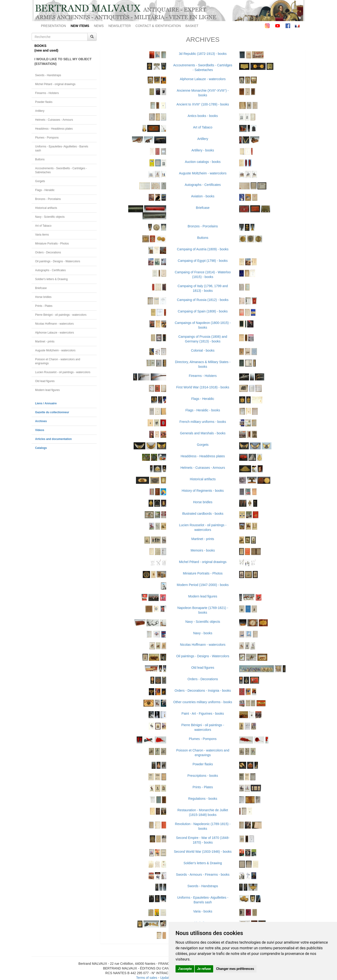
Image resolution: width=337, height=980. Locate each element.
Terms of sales (147, 978)
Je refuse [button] (204, 969)
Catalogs (41, 448)
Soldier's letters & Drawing (51, 279)
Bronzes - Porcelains (48, 199)
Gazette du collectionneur (52, 412)
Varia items (42, 235)
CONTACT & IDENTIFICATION (158, 26)
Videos (40, 430)
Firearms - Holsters (47, 93)
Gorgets (40, 181)
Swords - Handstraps (48, 75)
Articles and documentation (53, 439)
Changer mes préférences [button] (235, 969)
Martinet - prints (45, 342)
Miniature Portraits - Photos (52, 244)
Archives (41, 421)
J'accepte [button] (185, 969)
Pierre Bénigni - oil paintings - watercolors (61, 315)
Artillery (40, 111)
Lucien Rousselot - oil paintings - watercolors (63, 372)
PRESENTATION (53, 26)
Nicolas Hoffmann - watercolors (54, 324)
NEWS (99, 26)
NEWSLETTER (120, 26)
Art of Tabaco (43, 226)
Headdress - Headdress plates (54, 129)
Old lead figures (45, 381)
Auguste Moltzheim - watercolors (55, 350)
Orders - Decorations (48, 252)
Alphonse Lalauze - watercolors (55, 333)
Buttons (40, 159)
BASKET (192, 26)
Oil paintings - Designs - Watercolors (58, 261)
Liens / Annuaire (46, 403)
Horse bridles (43, 297)
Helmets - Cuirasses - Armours (54, 120)
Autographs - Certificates (50, 270)
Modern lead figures (47, 390)
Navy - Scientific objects (50, 217)
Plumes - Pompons (47, 138)
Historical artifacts (46, 208)
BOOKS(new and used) (46, 48)
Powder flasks (44, 102)
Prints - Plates (44, 306)
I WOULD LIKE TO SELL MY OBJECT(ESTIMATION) (63, 61)
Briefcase (41, 288)
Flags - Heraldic (45, 190)
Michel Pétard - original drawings (55, 84)
